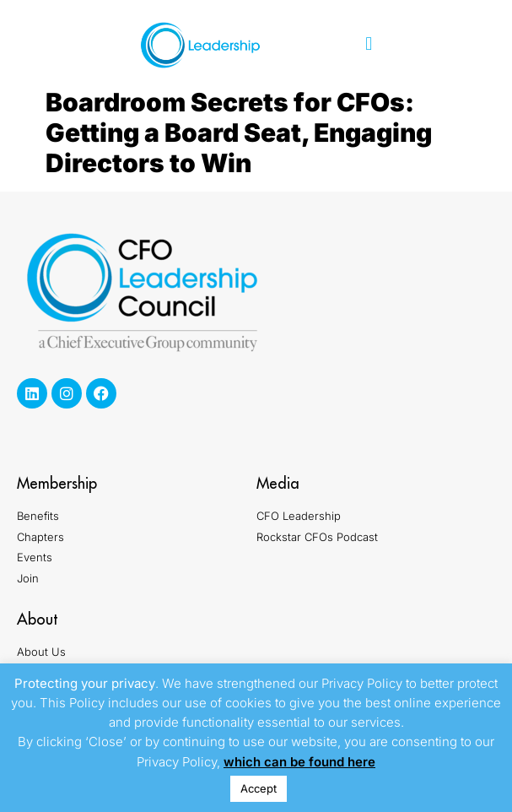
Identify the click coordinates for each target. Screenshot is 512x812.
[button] (369, 44)
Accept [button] (259, 788)
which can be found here (299, 762)
